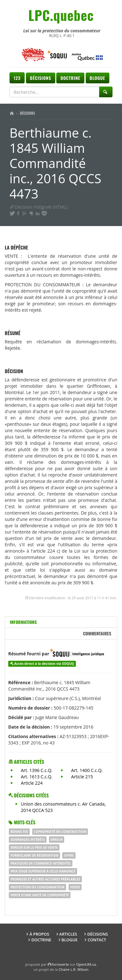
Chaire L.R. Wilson (74, 969)
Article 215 (82, 777)
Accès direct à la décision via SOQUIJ (44, 664)
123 (17, 78)
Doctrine (70, 78)
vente (75, 887)
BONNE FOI (19, 832)
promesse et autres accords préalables (45, 879)
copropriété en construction (60, 832)
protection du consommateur (37, 887)
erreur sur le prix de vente (34, 847)
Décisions (41, 78)
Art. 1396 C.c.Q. (37, 770)
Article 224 (32, 783)
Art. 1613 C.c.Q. (37, 777)
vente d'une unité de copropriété (40, 895)
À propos (39, 934)
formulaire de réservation (34, 855)
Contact (97, 940)
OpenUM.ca (86, 964)
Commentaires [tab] (97, 633)
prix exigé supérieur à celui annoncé (43, 871)
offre (69, 855)
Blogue (98, 78)
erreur (57, 840)
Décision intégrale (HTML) (38, 207)
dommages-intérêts (28, 840)
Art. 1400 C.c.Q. (87, 770)
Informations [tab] (23, 622)
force (60, 964)
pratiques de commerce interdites (41, 863)
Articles (68, 934)
